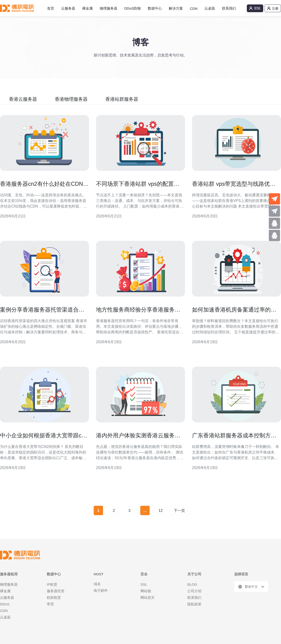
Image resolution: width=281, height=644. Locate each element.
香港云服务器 (23, 99)
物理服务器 (109, 8)
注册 (275, 8)
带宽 (50, 604)
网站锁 (146, 591)
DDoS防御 (133, 8)
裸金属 (87, 8)
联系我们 (229, 8)
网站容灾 (148, 597)
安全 (144, 574)
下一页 (179, 511)
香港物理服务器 (71, 99)
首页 (51, 8)
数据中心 (155, 8)
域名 (97, 584)
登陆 (257, 8)
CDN (194, 9)
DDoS (5, 604)
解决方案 (176, 8)
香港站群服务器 (122, 99)
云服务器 (68, 8)
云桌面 (210, 8)
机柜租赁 (54, 597)
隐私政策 (194, 604)
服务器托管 (56, 591)
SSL (144, 584)
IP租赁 (52, 584)
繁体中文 (251, 587)
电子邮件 (101, 590)
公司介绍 (194, 591)
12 (161, 511)
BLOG (192, 584)
